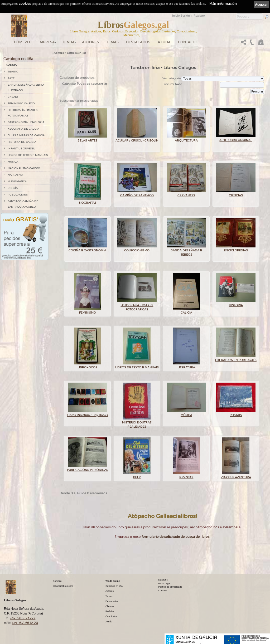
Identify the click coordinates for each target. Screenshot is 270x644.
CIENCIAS (236, 194)
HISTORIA (236, 304)
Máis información (223, 4)
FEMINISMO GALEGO (21, 103)
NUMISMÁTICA (17, 181)
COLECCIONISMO (137, 249)
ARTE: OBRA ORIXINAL (236, 138)
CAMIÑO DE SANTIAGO (137, 194)
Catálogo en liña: (19, 59)
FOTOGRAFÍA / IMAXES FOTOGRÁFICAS (23, 113)
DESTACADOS (138, 42)
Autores (90, 42)
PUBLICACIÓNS (18, 195)
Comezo (22, 42)
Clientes (110, 606)
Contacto (188, 42)
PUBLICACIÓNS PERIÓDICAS (88, 468)
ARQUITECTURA (186, 139)
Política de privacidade (170, 587)
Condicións (111, 616)
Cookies (163, 591)
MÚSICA (13, 162)
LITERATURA (186, 366)
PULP (137, 476)
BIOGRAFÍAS (88, 201)
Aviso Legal (164, 583)
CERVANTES (186, 194)
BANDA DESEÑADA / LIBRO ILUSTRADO (26, 87)
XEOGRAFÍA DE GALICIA (23, 129)
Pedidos (110, 611)
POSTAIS (236, 413)
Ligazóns (163, 580)
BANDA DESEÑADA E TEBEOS (186, 251)
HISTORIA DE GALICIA (22, 142)
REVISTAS (186, 476)
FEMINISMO (88, 311)
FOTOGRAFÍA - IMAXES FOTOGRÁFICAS (137, 306)
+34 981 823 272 (23, 618)
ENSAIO (13, 97)
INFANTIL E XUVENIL (21, 148)
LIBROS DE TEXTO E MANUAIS (28, 155)
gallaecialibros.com (63, 586)
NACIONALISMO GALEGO (24, 168)
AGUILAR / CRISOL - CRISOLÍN (137, 139)
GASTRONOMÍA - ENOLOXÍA (26, 122)
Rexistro (199, 16)
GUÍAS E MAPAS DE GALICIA (26, 135)
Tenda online (113, 581)
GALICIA (11, 65)
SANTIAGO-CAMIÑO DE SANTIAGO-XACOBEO (23, 204)
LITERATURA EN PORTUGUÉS (236, 358)
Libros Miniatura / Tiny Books (88, 413)
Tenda (68, 42)
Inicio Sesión (181, 16)
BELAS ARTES (88, 139)
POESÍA (13, 188)
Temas (112, 42)
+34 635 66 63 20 (25, 623)
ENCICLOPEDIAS (236, 249)
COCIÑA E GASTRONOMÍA (88, 249)
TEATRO (13, 72)
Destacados (112, 601)
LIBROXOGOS (88, 366)
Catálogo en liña (77, 53)
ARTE (11, 78)
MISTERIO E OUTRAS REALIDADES (137, 423)
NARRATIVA (15, 175)
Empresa (46, 42)
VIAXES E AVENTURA (236, 476)
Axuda (164, 42)
